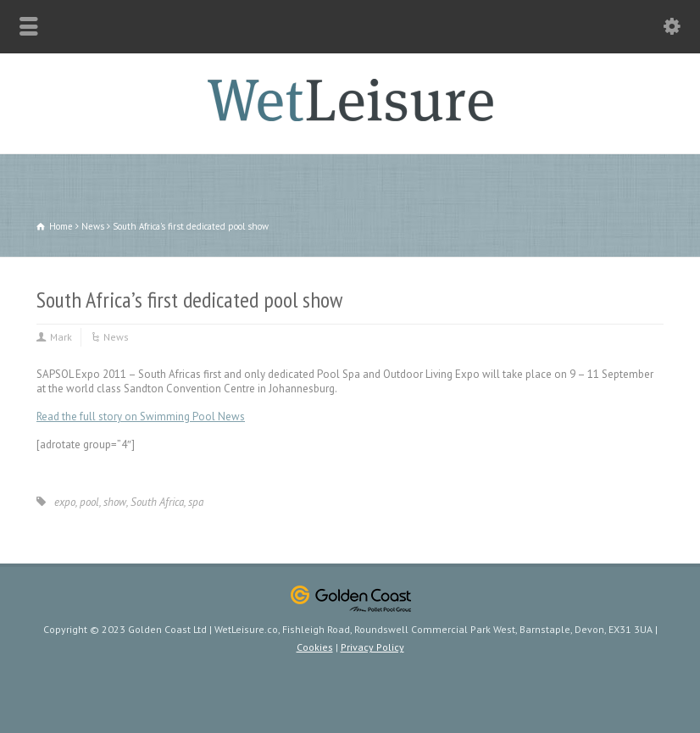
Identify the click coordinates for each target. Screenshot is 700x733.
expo (65, 502)
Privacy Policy (372, 647)
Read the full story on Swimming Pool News (141, 416)
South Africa (157, 502)
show (115, 502)
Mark (61, 337)
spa (196, 502)
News (116, 337)
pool (89, 502)
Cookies (315, 647)
